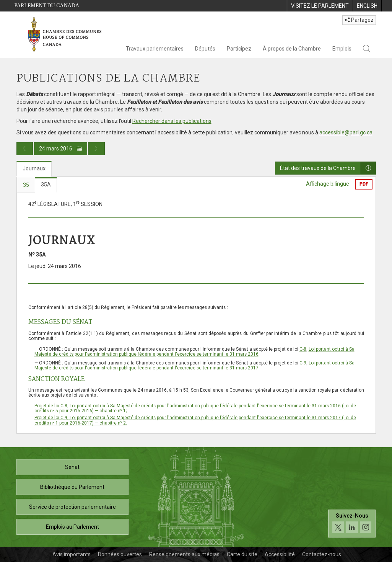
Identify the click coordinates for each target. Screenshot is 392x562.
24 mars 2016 (61, 149)
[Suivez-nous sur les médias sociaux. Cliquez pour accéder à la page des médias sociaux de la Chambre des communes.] (352, 525)
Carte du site (242, 554)
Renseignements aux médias (184, 554)
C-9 (303, 363)
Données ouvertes (120, 554)
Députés (205, 49)
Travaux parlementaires (155, 49)
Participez (239, 49)
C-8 (303, 349)
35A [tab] (46, 185)
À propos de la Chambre (292, 49)
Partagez (359, 20)
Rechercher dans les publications (172, 121)
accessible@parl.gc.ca (346, 132)
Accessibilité (280, 554)
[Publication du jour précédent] (25, 149)
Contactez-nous (322, 554)
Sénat (72, 467)
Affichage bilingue (328, 184)
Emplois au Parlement (72, 527)
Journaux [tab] (34, 168)
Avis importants (72, 554)
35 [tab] (26, 185)
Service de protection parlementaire (72, 507)
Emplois (342, 49)
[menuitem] (320, 6)
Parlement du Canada (47, 6)
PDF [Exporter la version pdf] (364, 184)
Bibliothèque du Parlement (72, 487)
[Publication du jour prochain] (97, 149)
